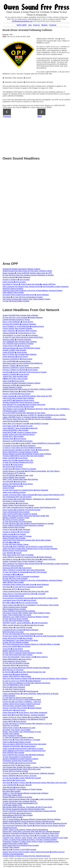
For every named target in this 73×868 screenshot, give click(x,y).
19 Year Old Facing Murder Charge (16, 544)
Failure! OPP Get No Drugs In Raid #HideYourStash (22, 699)
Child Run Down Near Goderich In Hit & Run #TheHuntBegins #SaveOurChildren (33, 291)
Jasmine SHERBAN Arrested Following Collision (20, 759)
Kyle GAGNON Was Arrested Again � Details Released (23, 755)
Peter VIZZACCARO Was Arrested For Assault (20, 514)
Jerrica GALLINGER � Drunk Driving (16, 646)
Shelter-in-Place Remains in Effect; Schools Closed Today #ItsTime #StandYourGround (35, 823)
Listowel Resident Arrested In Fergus (16, 320)
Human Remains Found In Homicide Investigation (21, 576)
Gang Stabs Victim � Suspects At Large (18, 426)
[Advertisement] (38, 136)
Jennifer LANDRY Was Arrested (14, 350)
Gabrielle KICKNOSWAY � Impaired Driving (19, 746)
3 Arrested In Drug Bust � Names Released (19, 446)
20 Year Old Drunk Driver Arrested (15, 619)
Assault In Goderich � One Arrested (16, 280)
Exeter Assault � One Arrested (14, 282)
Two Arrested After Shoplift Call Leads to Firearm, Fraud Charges (27, 767)
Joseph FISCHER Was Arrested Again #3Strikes (20, 315)
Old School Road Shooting (12, 467)
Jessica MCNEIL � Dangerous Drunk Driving (19, 763)
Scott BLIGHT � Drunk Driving (14, 710)
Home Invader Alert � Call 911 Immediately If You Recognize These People (31, 605)
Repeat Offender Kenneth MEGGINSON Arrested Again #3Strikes (27, 454)
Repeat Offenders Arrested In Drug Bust (17, 797)
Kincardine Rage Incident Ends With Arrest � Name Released (26, 295)
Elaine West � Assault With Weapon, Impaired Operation (24, 715)
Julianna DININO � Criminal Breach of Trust (19, 333)
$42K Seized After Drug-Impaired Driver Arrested (21, 845)
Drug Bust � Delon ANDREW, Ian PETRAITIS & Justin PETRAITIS (28, 547)
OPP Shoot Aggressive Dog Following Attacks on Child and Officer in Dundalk (31, 644)
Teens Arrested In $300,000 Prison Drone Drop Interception (25, 744)
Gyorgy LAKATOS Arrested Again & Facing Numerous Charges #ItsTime (29, 811)
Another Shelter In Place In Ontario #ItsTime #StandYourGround (26, 856)
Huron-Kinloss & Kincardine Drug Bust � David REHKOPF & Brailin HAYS (30, 598)
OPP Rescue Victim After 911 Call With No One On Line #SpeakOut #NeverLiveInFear (35, 419)
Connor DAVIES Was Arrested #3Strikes (17, 328)
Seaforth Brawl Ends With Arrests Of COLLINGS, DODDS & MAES (27, 271)
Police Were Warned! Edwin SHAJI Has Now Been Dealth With (26, 516)
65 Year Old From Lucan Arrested (15, 578)
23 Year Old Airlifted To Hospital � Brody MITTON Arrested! (25, 572)
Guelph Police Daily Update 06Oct (15, 843)
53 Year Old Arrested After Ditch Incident (18, 655)
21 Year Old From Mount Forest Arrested (18, 698)
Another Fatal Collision (11, 734)
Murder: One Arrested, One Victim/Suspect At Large (22, 732)
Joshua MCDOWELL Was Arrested (15, 430)
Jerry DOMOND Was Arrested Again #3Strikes (20, 342)
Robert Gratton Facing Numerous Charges (18, 505)
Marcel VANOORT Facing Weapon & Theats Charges (22, 789)
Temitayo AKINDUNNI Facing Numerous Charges (21, 402)
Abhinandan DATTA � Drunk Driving (16, 589)
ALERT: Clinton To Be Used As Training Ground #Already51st (25, 830)
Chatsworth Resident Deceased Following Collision (21, 269)
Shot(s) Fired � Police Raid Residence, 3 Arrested (21, 740)
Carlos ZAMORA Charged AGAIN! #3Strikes (19, 611)
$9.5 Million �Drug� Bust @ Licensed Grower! (20, 603)
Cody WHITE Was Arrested (13, 817)
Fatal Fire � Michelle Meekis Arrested (17, 742)
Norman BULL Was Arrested (13, 436)
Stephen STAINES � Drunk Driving (16, 374)
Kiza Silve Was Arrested (11, 791)
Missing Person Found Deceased (15, 551)
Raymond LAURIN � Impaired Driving (17, 385)
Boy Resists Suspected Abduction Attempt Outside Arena (24, 809)
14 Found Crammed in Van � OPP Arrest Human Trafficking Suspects (29, 773)
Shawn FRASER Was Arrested (14, 538)
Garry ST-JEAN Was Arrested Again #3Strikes (20, 354)
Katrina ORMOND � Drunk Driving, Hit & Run (20, 776)
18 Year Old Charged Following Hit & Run (18, 462)
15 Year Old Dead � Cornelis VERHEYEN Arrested (22, 778)
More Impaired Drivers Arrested (14, 609)
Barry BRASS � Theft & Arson (14, 780)
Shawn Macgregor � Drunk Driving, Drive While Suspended (25, 713)
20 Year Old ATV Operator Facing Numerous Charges (22, 653)
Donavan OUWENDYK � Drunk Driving (17, 359)
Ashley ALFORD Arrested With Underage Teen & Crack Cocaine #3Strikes (30, 549)
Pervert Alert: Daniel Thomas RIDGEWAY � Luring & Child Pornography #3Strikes (33, 636)
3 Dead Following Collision (12, 387)
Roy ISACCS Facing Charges (14, 520)
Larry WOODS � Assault (12, 553)
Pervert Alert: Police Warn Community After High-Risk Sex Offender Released (31, 831)
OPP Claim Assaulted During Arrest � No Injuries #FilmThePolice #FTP (29, 507)
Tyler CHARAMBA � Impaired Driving (17, 361)
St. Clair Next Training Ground (14, 689)
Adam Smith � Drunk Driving (13, 381)
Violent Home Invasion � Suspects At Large (19, 728)
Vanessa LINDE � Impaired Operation (17, 340)
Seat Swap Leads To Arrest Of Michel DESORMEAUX (23, 363)
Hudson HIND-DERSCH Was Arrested (17, 676)
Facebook (53, 25)
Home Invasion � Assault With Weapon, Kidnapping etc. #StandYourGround (31, 499)
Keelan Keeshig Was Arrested (14, 527)
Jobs (30, 25)
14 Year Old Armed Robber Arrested (16, 301)
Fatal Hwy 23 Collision (11, 725)
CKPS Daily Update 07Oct (12, 805)
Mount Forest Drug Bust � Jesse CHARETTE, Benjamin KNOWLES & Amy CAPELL (34, 415)
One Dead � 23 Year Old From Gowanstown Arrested (23, 297)
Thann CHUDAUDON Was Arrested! (16, 512)
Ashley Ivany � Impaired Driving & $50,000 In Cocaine (23, 749)
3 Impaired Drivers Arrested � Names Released (20, 630)
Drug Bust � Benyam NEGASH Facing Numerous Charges (25, 372)
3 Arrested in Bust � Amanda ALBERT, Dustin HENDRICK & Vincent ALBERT (31, 443)
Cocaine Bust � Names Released (15, 674)
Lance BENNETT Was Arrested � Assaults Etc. (20, 428)
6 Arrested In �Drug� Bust (13, 574)
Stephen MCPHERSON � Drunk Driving (18, 484)
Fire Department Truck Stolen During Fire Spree (20, 640)
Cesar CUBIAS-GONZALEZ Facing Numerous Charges (23, 525)
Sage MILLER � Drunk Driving (14, 787)
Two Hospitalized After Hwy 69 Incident (17, 497)
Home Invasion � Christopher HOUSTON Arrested (21, 510)
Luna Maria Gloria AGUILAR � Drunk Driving (19, 600)
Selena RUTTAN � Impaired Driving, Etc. (18, 460)
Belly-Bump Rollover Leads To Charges (17, 536)
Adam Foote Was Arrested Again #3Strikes (18, 398)
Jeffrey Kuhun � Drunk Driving (14, 492)
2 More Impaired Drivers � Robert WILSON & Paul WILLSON (26, 591)
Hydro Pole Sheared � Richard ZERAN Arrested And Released (26, 668)
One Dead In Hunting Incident (14, 501)
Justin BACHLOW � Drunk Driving (16, 421)
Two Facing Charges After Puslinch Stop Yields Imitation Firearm (26, 299)
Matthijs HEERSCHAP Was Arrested (16, 651)
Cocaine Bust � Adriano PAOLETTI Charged (19, 469)
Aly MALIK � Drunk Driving (13, 465)
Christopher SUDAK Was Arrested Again (18, 761)
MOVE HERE (22, 25)
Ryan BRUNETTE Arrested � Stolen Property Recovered (24, 405)
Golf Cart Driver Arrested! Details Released (18, 706)
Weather (44, 25)
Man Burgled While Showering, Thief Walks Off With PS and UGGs (27, 807)
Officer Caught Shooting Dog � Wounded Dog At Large (23, 625)
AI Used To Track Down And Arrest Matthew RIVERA (22, 448)
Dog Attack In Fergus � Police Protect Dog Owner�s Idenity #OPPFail (29, 284)
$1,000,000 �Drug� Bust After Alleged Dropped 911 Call (24, 672)
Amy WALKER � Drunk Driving (14, 482)
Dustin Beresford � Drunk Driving (15, 357)
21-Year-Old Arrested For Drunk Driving (17, 522)
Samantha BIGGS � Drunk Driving (16, 665)
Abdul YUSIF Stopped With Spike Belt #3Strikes (20, 479)
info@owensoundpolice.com (22, 21)
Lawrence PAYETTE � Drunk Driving (16, 765)
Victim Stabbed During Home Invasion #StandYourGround (24, 751)
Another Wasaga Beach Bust (13, 596)
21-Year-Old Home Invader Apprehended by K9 (20, 803)
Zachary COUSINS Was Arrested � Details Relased (22, 708)
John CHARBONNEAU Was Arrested (16, 685)
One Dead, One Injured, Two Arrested (16, 730)
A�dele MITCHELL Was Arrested (15, 379)
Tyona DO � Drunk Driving (13, 649)
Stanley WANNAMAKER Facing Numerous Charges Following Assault (28, 821)
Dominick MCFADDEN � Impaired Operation (19, 324)
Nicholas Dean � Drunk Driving (14, 439)
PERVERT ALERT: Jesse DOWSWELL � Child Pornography (25, 623)
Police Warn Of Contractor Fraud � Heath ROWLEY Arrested (25, 423)
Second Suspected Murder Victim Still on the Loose (22, 769)
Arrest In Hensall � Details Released (16, 277)
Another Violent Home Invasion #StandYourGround (21, 704)
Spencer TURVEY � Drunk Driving (16, 365)
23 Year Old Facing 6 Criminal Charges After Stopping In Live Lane (27, 723)
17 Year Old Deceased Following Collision (18, 737)
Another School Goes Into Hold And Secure (19, 434)
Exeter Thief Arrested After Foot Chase (17, 615)
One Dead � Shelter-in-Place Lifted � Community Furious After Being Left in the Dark (35, 783)
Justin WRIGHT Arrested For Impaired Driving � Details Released (27, 557)
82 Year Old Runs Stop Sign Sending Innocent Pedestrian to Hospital (28, 275)
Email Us (36, 25)
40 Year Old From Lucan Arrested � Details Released (23, 317)
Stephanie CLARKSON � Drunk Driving (18, 441)
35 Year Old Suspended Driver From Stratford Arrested (23, 634)
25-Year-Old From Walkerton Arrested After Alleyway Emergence (26, 683)
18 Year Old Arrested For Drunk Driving (17, 757)
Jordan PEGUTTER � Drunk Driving (16, 346)
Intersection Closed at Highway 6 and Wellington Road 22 (24, 719)
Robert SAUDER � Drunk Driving (15, 458)
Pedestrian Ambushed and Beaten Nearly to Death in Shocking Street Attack (31, 833)
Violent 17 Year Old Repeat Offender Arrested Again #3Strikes (25, 793)
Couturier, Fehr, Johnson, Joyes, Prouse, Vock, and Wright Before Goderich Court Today (35, 838)
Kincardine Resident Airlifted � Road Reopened (20, 691)
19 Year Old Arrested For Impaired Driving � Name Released (25, 490)
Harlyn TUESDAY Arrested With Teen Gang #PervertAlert (24, 570)
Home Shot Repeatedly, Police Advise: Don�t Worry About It (25, 657)
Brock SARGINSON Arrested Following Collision (20, 452)
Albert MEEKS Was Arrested (13, 292)
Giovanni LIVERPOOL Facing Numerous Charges (21, 368)
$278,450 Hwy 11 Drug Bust (13, 670)
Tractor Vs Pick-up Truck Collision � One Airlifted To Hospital (25, 717)
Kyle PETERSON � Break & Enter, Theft (18, 475)
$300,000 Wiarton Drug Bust (13, 632)
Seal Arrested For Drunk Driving (14, 661)
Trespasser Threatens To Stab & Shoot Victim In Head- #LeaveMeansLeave (31, 841)
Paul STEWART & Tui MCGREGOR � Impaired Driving (23, 326)
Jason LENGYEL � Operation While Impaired (20, 331)
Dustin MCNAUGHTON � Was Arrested (18, 638)
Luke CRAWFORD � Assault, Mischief (17, 785)
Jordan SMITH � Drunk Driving (14, 721)
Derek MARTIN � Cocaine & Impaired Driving (20, 432)
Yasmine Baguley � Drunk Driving (15, 503)
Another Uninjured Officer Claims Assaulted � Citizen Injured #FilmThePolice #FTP (33, 495)
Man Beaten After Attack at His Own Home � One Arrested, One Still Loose (31, 836)
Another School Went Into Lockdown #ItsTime (19, 801)
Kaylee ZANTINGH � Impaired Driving (17, 813)
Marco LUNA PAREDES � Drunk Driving (18, 322)
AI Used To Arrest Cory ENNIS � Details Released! (22, 681)
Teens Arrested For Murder (13, 735)
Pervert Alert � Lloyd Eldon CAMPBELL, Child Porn (22, 702)
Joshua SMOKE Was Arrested (14, 477)
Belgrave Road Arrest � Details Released (18, 391)
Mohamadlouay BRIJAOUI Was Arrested (18, 815)
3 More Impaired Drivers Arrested (15, 607)
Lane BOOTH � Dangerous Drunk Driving (18, 400)
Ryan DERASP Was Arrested (13, 753)
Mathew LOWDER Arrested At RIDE (16, 518)
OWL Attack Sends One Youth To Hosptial (18, 555)
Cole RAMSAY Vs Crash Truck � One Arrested (20, 335)
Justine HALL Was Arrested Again (15, 376)
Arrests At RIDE (8, 488)
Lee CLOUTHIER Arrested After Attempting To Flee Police (24, 413)
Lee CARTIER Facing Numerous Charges (18, 344)
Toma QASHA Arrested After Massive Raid (18, 407)
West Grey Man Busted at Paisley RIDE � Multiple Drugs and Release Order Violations (35, 678)
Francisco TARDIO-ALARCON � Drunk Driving (20, 370)
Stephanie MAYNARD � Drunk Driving (17, 568)
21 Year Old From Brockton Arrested (16, 663)
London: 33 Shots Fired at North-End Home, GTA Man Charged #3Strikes (30, 840)
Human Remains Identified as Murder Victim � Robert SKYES (26, 450)
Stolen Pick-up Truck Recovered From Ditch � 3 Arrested (24, 594)
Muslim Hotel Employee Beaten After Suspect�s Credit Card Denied (28, 799)
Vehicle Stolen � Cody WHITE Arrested (17, 627)
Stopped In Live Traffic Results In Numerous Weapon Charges (26, 617)
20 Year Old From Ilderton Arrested (15, 642)
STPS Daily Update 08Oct (12, 795)
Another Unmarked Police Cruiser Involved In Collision (23, 561)
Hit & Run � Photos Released (14, 687)
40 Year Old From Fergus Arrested (15, 771)
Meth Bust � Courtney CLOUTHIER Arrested (19, 849)
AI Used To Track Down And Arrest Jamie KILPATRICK (23, 337)
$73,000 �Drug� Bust (11, 542)
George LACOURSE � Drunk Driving (16, 394)
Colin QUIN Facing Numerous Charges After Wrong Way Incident (27, 540)
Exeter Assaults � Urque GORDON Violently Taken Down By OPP (27, 273)
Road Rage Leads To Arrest (13, 486)
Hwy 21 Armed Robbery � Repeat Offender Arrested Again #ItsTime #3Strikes (32, 819)
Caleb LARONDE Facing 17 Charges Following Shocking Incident (27, 417)
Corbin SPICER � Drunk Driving (15, 352)
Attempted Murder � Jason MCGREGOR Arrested (21, 348)
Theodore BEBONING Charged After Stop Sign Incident (23, 456)
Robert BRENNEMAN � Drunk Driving (17, 659)
